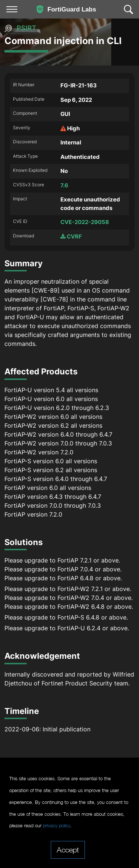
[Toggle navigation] (12, 9)
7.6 (64, 185)
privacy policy (57, 826)
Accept (68, 849)
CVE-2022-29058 (85, 222)
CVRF (71, 236)
